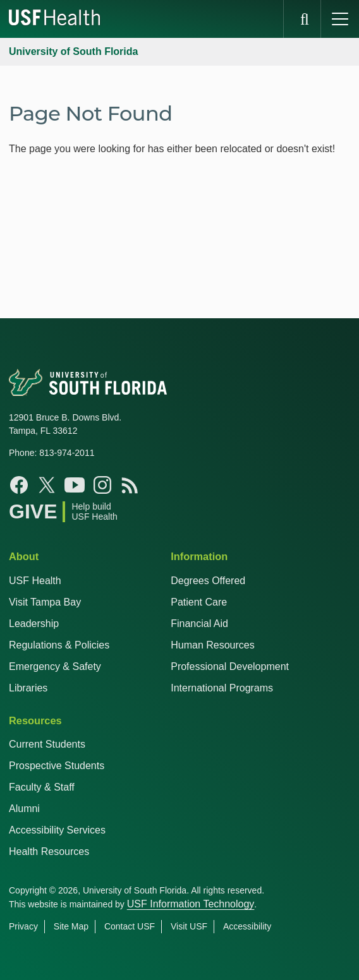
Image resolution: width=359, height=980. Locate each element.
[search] (302, 19)
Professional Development (230, 666)
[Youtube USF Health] (75, 485)
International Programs (222, 688)
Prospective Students (57, 766)
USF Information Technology (191, 904)
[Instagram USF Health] (102, 485)
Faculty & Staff (42, 787)
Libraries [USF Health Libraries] (28, 688)
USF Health (35, 581)
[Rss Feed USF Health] (130, 485)
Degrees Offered (208, 581)
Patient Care (199, 602)
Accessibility (247, 926)
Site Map (71, 926)
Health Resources (49, 852)
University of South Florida (73, 51)
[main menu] (340, 19)
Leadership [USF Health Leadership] (34, 624)
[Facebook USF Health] (19, 485)
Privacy (23, 926)
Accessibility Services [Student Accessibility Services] (57, 830)
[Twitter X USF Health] (47, 485)
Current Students (47, 744)
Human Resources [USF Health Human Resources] (213, 645)
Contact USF (130, 926)
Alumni (24, 809)
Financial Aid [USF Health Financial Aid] (199, 624)
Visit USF (189, 926)
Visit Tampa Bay (45, 602)
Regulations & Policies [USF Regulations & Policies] (59, 645)
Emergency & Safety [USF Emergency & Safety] (55, 666)
